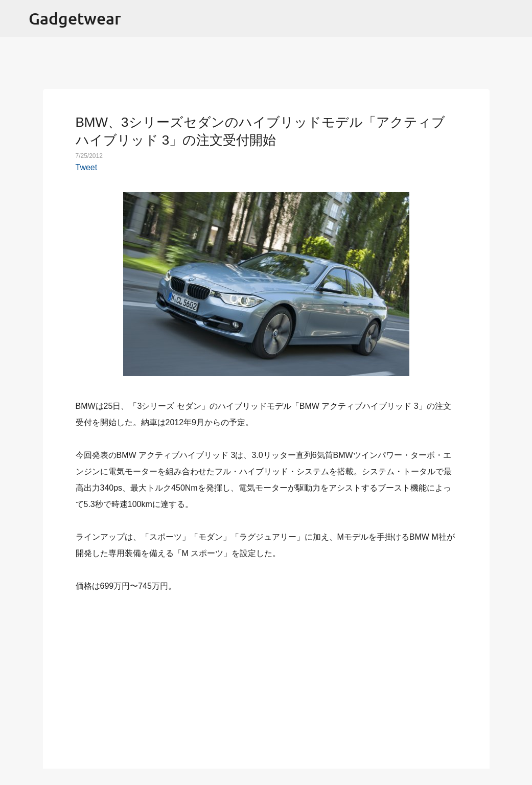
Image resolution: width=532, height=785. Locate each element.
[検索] (518, 18)
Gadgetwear (75, 18)
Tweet (87, 167)
